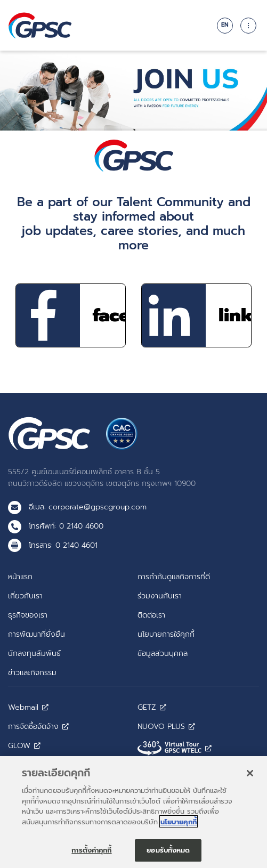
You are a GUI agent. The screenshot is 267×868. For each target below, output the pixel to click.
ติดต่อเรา (151, 615)
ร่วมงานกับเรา (160, 596)
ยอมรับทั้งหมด (168, 854)
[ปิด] (250, 777)
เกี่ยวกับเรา (25, 596)
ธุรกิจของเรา (28, 615)
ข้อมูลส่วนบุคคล (163, 653)
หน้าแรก (20, 577)
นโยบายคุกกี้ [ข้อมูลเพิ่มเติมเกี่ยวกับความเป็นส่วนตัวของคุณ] (179, 826)
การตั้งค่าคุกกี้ (91, 854)
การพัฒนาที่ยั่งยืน (37, 634)
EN (225, 25)
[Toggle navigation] (248, 26)
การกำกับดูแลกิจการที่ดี (174, 577)
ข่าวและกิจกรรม (32, 672)
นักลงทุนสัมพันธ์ (34, 653)
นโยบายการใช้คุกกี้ (166, 634)
